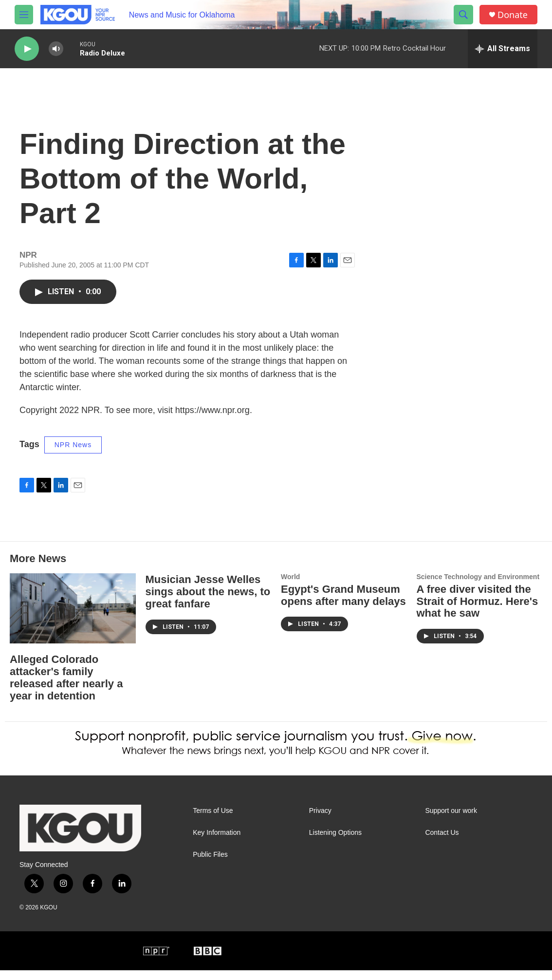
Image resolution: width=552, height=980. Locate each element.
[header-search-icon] (463, 15)
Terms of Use (213, 820)
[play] (27, 49)
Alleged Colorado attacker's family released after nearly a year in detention (66, 687)
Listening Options (335, 842)
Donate (513, 15)
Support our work (451, 820)
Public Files (210, 864)
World (290, 586)
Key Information (217, 842)
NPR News (73, 454)
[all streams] (503, 49)
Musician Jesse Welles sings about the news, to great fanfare (208, 601)
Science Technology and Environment (478, 586)
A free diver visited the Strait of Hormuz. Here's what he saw (478, 611)
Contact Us (442, 842)
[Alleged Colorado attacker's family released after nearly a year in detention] (73, 618)
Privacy (320, 820)
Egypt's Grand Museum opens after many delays (343, 605)
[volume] (56, 49)
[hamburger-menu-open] (24, 15)
